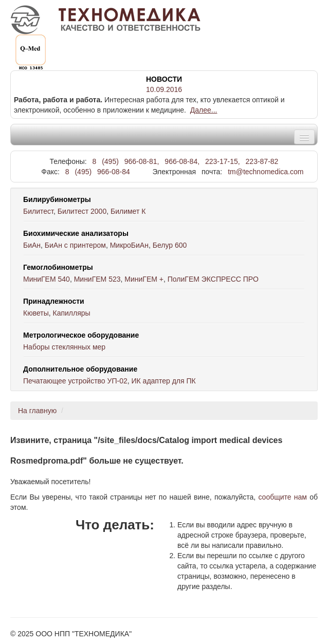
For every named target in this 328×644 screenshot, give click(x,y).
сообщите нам (283, 497)
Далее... (204, 110)
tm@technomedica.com (266, 172)
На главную (37, 411)
